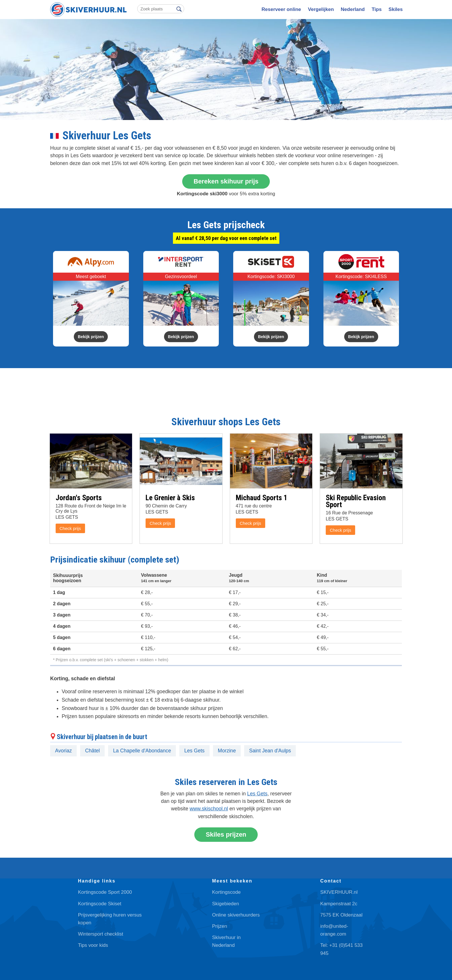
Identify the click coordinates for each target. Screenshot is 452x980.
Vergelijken (321, 9)
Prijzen (220, 926)
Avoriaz (63, 751)
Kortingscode (226, 892)
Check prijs (70, 528)
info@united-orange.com (334, 930)
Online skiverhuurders (236, 915)
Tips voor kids (93, 945)
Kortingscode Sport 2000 (105, 892)
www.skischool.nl (209, 809)
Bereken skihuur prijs (226, 181)
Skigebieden (226, 904)
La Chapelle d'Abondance (142, 751)
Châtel (92, 751)
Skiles (396, 9)
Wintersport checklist (101, 934)
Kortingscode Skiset (100, 904)
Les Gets (194, 751)
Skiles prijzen (226, 834)
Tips (377, 9)
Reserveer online (281, 9)
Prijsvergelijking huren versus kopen (110, 919)
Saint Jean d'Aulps (270, 751)
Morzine (227, 751)
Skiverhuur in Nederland (226, 941)
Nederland (353, 9)
